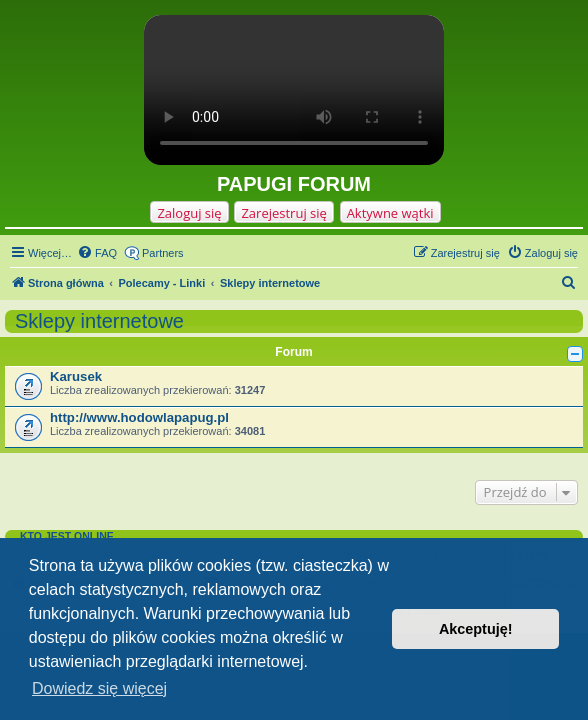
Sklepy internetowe (99, 321)
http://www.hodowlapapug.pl (139, 417)
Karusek (76, 376)
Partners (163, 253)
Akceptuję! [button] (476, 629)
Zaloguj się (189, 213)
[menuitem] (97, 253)
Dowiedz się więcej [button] (99, 688)
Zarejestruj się (283, 213)
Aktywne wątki (390, 213)
